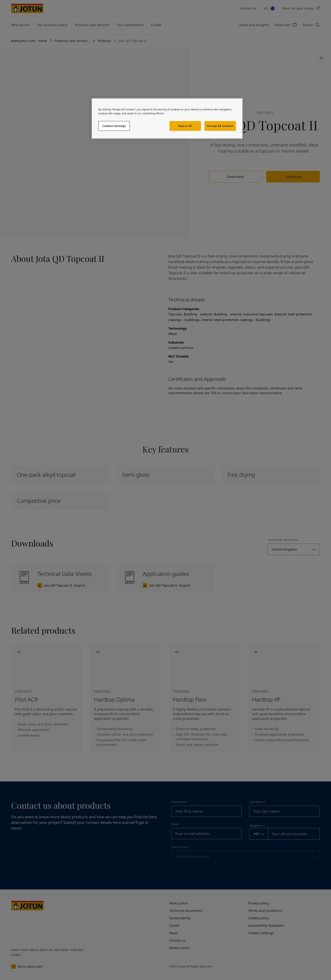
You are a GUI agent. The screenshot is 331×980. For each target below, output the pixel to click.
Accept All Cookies (220, 126)
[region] (167, 118)
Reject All (185, 126)
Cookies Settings (114, 126)
